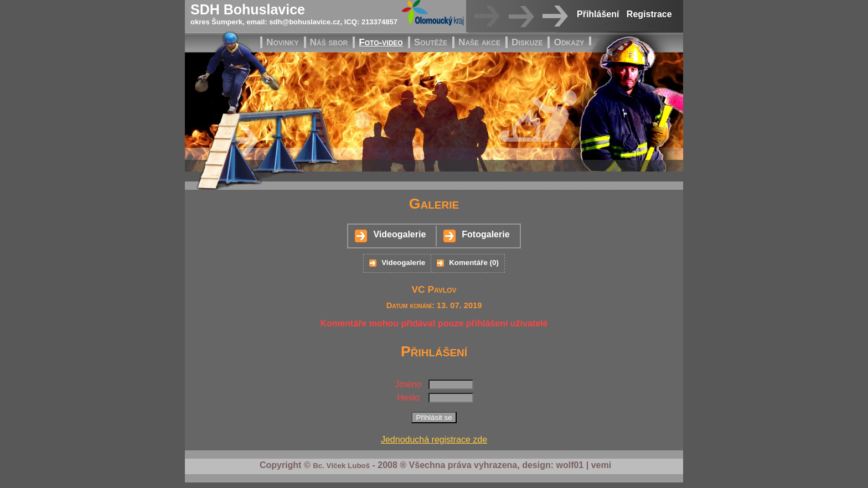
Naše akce (479, 42)
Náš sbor (329, 42)
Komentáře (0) (474, 263)
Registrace (649, 14)
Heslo (408, 398)
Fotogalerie (485, 234)
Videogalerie (399, 234)
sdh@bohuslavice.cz (304, 22)
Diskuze (527, 42)
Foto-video (381, 42)
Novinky (283, 42)
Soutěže (431, 42)
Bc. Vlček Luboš (341, 466)
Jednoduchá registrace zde (434, 440)
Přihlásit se (434, 417)
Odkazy (569, 42)
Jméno (408, 384)
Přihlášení (598, 14)
